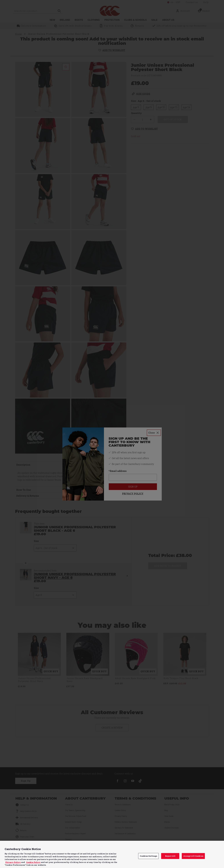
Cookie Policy (33, 862)
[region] (112, 854)
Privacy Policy (13, 862)
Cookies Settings (148, 856)
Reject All (170, 856)
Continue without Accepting (211, 845)
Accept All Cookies (193, 856)
